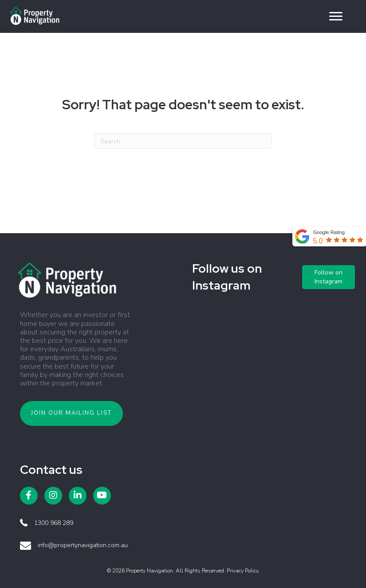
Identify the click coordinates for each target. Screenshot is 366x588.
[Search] (183, 141)
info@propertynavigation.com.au (83, 545)
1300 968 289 (54, 523)
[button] (336, 16)
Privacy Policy (242, 571)
